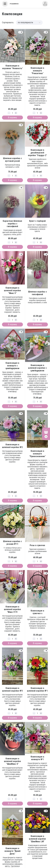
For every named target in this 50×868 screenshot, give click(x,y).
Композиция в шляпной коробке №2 (12, 446)
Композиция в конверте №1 (37, 758)
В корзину (12, 117)
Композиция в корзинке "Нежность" (13, 67)
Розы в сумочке (37, 545)
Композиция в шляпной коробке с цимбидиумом (37, 368)
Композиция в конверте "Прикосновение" (38, 454)
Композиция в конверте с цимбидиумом (13, 366)
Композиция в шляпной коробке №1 (37, 689)
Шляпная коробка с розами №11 (12, 543)
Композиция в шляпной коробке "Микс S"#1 (13, 609)
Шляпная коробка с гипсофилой (38, 293)
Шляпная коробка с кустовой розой (12, 160)
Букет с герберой (37, 221)
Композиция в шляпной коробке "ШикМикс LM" (37, 839)
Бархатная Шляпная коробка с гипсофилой (12, 224)
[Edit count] (12, 113)
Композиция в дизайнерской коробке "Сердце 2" (37, 153)
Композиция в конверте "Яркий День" (13, 851)
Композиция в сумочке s (37, 612)
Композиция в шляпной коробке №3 (12, 689)
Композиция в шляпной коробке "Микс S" (13, 290)
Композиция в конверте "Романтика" (37, 71)
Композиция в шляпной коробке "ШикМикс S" (13, 761)
